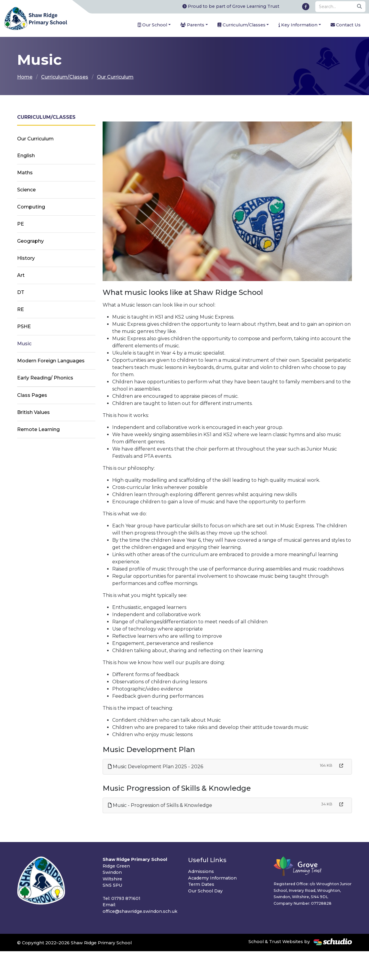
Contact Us (346, 25)
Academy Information (212, 878)
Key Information (298, 25)
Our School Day (205, 891)
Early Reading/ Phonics (45, 378)
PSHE (24, 327)
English (26, 156)
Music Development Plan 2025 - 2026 (156, 767)
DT (21, 292)
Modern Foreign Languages (51, 361)
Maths (25, 173)
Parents (192, 25)
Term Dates (201, 884)
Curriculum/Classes (241, 25)
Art (21, 275)
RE (21, 309)
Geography (30, 241)
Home (25, 77)
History (26, 258)
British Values (33, 412)
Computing (31, 207)
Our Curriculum (115, 77)
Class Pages (32, 395)
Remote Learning (38, 429)
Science (26, 190)
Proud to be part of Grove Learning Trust (231, 6)
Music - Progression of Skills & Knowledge (160, 805)
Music (24, 344)
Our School (152, 25)
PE (21, 224)
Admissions (201, 871)
